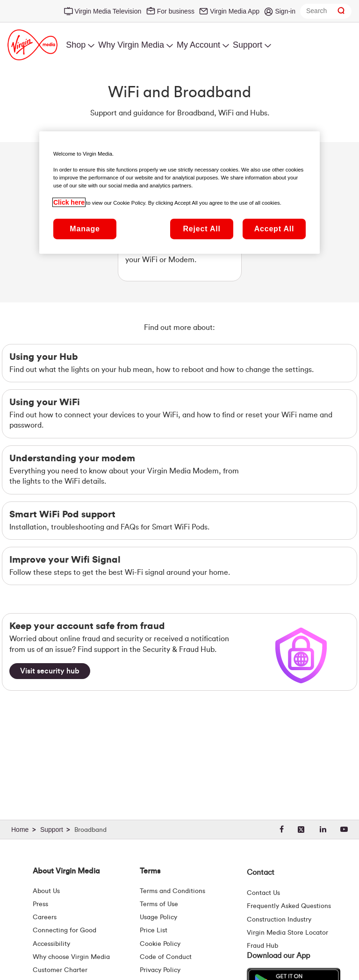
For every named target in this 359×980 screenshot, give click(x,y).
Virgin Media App (235, 11)
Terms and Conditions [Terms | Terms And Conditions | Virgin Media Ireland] (172, 891)
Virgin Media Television (108, 11)
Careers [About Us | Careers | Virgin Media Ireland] (45, 917)
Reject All (201, 229)
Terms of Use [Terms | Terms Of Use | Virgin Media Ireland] (159, 904)
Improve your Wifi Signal (65, 560)
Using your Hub (43, 357)
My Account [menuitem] (198, 45)
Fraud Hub (262, 946)
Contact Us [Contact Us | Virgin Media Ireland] (263, 893)
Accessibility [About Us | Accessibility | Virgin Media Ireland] (51, 944)
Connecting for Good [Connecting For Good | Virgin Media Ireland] (65, 930)
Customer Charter (60, 970)
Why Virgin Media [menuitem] (131, 45)
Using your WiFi (45, 402)
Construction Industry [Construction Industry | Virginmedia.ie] (279, 920)
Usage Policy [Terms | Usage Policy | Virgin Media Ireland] (158, 917)
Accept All (274, 229)
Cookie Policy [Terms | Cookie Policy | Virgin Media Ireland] (160, 944)
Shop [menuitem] (76, 45)
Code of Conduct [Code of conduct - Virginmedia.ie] (166, 957)
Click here (69, 202)
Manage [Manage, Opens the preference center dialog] (85, 229)
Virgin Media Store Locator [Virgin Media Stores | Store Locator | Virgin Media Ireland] (287, 933)
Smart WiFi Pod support (62, 515)
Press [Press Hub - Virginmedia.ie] (40, 904)
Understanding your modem (72, 458)
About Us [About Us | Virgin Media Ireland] (46, 891)
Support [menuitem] (248, 45)
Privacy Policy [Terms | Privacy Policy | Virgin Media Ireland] (160, 970)
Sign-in (285, 11)
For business (176, 11)
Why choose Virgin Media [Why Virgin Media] (71, 957)
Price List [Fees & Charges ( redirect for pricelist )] (154, 930)
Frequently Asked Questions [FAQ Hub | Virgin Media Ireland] (289, 906)
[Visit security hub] (50, 671)
